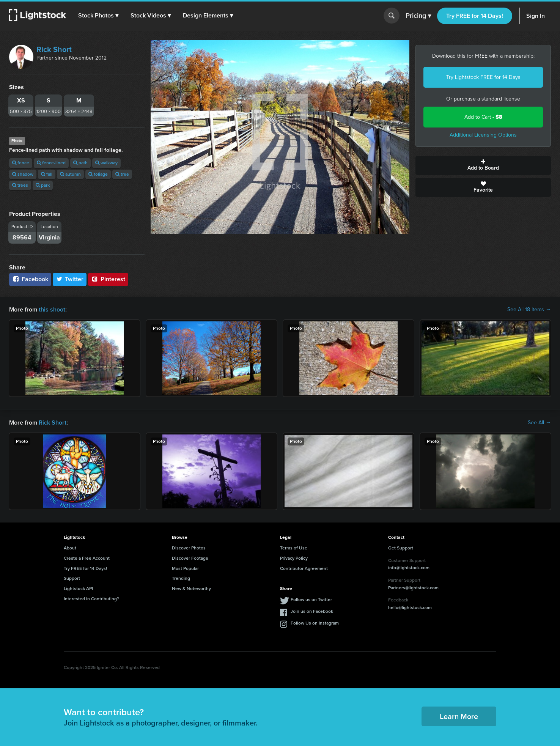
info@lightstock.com (409, 568)
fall (47, 174)
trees (20, 185)
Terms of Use (294, 548)
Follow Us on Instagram (315, 623)
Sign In (536, 16)
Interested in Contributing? (91, 599)
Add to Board (483, 165)
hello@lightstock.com (410, 608)
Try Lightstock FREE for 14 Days (483, 77)
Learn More (459, 716)
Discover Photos (189, 548)
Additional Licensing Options (483, 135)
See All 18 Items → (529, 310)
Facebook (30, 279)
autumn (70, 174)
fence (21, 163)
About (70, 548)
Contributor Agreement (304, 568)
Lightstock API (78, 589)
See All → (539, 423)
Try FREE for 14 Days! (475, 16)
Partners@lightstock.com (413, 588)
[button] (98, 16)
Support (72, 578)
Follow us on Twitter (311, 600)
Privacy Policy (294, 558)
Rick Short (54, 49)
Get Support (401, 548)
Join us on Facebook (312, 611)
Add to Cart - (483, 117)
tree (122, 174)
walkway (106, 163)
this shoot (52, 309)
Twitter (70, 279)
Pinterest (108, 279)
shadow (23, 174)
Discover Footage (190, 558)
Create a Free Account (87, 558)
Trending (181, 578)
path (80, 163)
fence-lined (51, 163)
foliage (98, 174)
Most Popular (185, 568)
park (43, 185)
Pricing (418, 16)
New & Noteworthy (191, 589)
